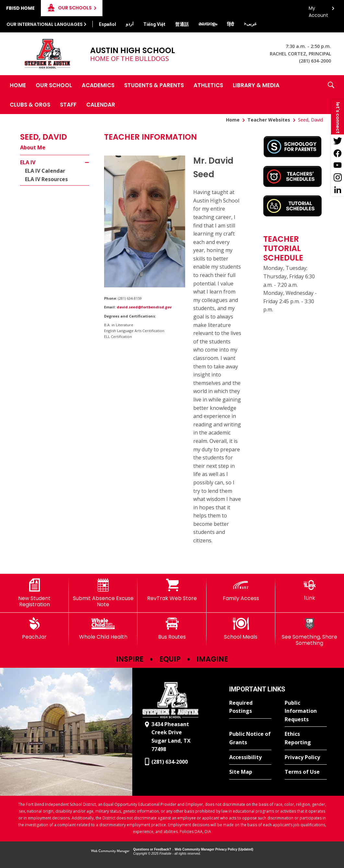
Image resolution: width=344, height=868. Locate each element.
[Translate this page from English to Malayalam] (208, 24)
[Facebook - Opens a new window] (338, 153)
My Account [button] (318, 10)
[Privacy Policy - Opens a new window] (306, 758)
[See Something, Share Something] (310, 632)
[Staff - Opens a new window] (68, 104)
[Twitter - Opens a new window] (338, 141)
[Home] (18, 85)
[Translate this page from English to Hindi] (231, 24)
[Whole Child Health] (103, 629)
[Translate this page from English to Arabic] (250, 24)
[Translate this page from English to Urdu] (130, 24)
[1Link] (310, 590)
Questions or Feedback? (152, 849)
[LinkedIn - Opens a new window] (338, 190)
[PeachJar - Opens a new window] (34, 629)
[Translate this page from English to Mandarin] (182, 24)
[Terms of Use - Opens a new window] (306, 772)
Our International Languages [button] (45, 24)
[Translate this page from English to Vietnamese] (154, 24)
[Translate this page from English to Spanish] (107, 24)
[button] (331, 95)
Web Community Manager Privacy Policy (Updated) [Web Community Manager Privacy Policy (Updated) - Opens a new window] (214, 849)
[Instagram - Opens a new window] (338, 178)
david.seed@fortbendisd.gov (144, 307)
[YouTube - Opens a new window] (338, 165)
